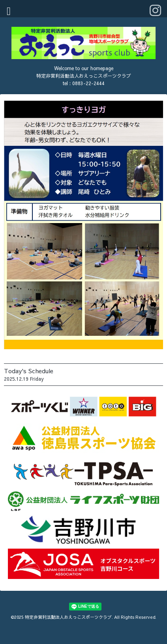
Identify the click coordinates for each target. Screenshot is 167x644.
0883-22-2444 (88, 83)
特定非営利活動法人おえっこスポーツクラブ (68, 617)
